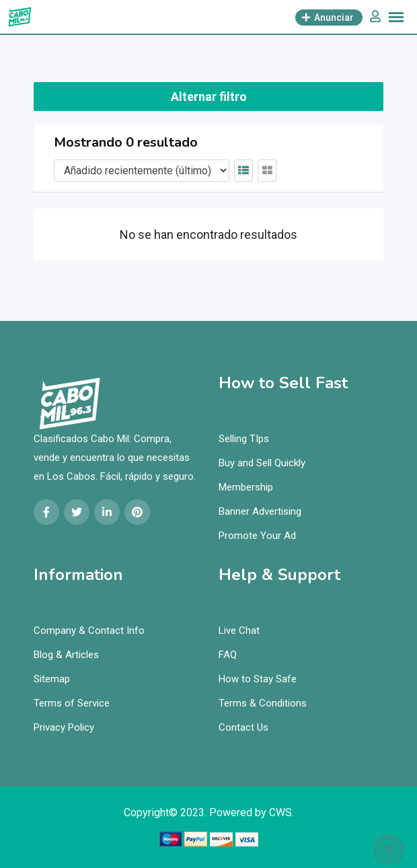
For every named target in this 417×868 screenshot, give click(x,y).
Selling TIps (244, 439)
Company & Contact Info (89, 630)
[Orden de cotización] (142, 171)
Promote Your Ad (257, 536)
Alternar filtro (209, 97)
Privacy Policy (64, 727)
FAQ (228, 655)
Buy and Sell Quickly (262, 463)
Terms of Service (72, 703)
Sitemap (52, 679)
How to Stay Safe (258, 679)
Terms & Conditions (263, 703)
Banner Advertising (260, 511)
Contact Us (243, 727)
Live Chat (239, 630)
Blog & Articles (66, 655)
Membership (246, 487)
